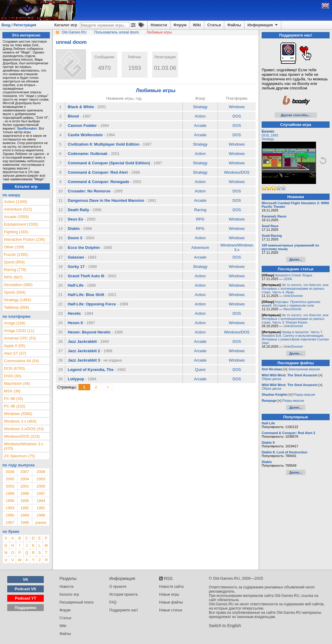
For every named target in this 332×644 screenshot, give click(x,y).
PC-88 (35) (14, 399)
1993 (10, 508)
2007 (25, 472)
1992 (25, 508)
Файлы (234, 25)
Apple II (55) (15, 346)
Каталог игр (66, 25)
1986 (25, 522)
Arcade (200, 126)
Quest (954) (14, 262)
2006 (41, 472)
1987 (10, 522)
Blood (73, 116)
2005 (10, 479)
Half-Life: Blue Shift (86, 295)
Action (200, 116)
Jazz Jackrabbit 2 (84, 351)
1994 (41, 501)
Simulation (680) (18, 285)
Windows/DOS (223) (22, 436)
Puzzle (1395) (16, 254)
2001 (25, 486)
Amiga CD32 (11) (19, 331)
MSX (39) (12, 391)
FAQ (113, 602)
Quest (200, 370)
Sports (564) (15, 292)
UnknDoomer (293, 296)
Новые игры (169, 594)
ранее (41, 522)
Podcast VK (25, 589)
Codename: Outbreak (87, 154)
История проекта (123, 594)
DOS (237, 116)
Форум (180, 25)
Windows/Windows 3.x (237, 247)
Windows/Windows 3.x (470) (24, 446)
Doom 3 (75, 238)
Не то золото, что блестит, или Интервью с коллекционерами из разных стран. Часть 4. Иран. (295, 288)
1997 (41, 493)
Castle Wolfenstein (85, 135)
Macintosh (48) (17, 383)
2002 (10, 486)
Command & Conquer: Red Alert (98, 172)
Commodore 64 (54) (21, 361)
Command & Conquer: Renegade (98, 182)
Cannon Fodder (82, 126)
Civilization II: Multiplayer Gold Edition (103, 144)
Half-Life (75, 285)
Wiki (197, 25)
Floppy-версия (304, 394)
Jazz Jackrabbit (82, 341)
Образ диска (271, 379)
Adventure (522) (18, 209)
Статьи (214, 25)
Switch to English (225, 626)
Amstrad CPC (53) (20, 338)
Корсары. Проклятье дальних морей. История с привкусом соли (291, 304)
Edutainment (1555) (21, 224)
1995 (25, 501)
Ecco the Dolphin (84, 248)
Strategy (200, 107)
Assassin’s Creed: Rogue (294, 275)
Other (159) (14, 247)
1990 (10, 515)
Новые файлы (171, 602)
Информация (263, 25)
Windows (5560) (18, 414)
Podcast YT (26, 598)
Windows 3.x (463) (20, 421)
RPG (200, 219)
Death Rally (78, 210)
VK (26, 580)
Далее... (295, 259)
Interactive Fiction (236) (24, 239)
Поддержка (26, 608)
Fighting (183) (16, 232)
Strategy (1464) (18, 300)
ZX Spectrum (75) (19, 456)
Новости (159, 25)
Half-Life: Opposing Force (92, 304)
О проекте (118, 587)
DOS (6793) (14, 368)
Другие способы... (296, 115)
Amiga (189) (15, 323)
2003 (41, 479)
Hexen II (75, 323)
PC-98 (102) (15, 406)
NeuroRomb (292, 309)
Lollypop (76, 379)
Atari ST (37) (15, 353)
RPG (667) (13, 277)
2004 (25, 479)
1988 (41, 515)
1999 (10, 493)
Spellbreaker (27, 128)
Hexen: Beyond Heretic (89, 332)
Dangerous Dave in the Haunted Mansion (106, 200)
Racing (200, 210)
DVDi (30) (13, 376)
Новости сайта (171, 587)
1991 (41, 508)
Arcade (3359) (16, 217)
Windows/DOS (237, 172)
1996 (10, 501)
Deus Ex (75, 219)
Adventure (200, 248)
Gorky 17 (76, 267)
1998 (25, 493)
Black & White (81, 107)
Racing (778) (15, 270)
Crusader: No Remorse (89, 191)
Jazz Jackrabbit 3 (84, 360)
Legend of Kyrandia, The (91, 370)
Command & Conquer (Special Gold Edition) (109, 163)
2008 (10, 472)
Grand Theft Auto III (86, 276)
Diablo (74, 229)
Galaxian (76, 257)
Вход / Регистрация (19, 25)
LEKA (288, 279)
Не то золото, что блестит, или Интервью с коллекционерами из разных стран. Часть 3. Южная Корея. (295, 319)
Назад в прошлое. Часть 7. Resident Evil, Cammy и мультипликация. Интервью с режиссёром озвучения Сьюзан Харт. (295, 337)
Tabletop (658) (16, 307)
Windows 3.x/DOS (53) (24, 429)
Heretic (74, 313)
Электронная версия (304, 369)
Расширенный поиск (77, 602)
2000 (41, 486)
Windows (237, 107)
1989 (25, 515)
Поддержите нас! (124, 610)
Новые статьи (171, 610)
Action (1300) (16, 202)
